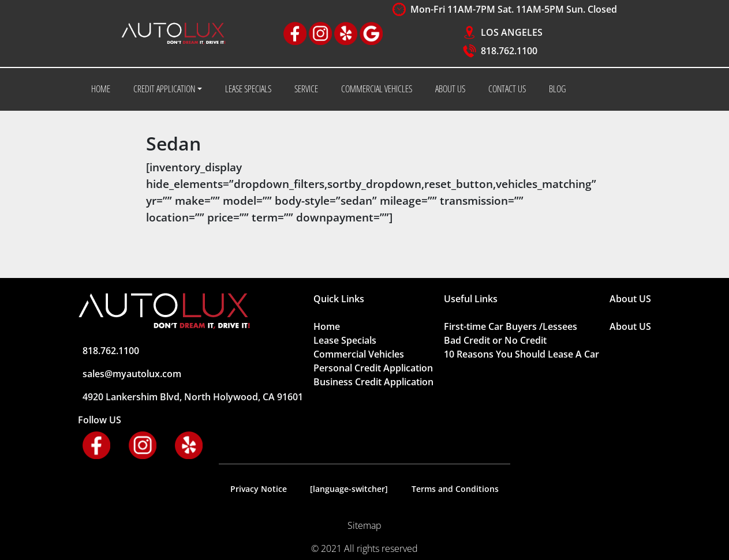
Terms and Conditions (455, 489)
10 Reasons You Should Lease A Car (521, 354)
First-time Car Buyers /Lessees (511, 326)
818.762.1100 (509, 51)
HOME (101, 89)
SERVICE (306, 89)
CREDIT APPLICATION (164, 89)
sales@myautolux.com (132, 374)
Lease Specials (345, 340)
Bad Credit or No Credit (495, 340)
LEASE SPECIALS (248, 89)
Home (327, 326)
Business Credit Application (373, 382)
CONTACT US (507, 89)
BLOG (557, 89)
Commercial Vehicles (359, 354)
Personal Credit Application (373, 368)
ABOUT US (450, 89)
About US (630, 326)
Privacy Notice (259, 489)
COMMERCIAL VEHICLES (377, 89)
